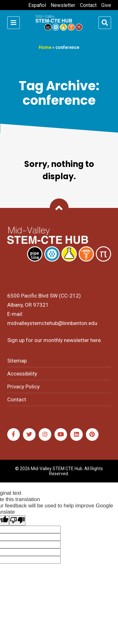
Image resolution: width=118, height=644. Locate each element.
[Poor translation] (17, 520)
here (96, 340)
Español (37, 5)
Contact (88, 5)
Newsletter (63, 5)
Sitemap (17, 361)
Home (45, 47)
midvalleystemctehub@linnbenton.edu (52, 323)
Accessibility (22, 374)
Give (106, 5)
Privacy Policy (23, 387)
